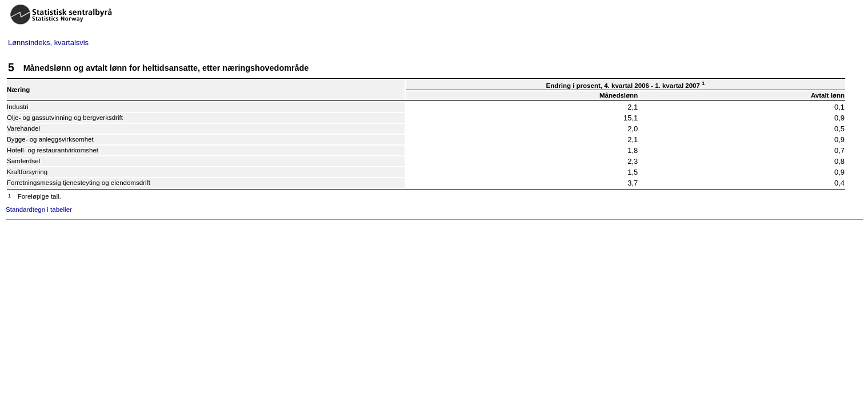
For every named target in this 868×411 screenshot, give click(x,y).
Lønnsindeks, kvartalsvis (48, 43)
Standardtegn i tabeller (39, 209)
